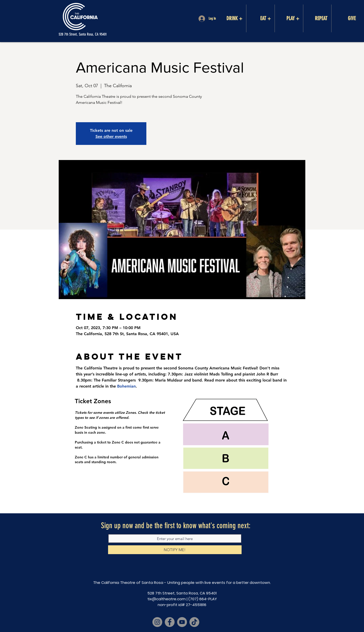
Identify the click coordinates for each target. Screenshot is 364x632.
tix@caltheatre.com (167, 599)
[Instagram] (157, 622)
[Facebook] (170, 622)
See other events (111, 136)
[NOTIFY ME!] (175, 550)
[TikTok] (194, 622)
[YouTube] (182, 622)
